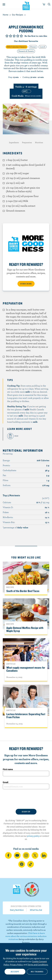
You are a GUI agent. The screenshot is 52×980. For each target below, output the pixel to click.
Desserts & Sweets (26, 51)
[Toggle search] (49, 4)
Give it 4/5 (18, 36)
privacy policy (33, 836)
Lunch (43, 47)
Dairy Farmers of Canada (26, 6)
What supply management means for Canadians (26, 669)
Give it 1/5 (7, 36)
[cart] (44, 4)
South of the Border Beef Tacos (23, 591)
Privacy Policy (16, 965)
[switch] (26, 94)
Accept (15, 972)
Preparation (27, 142)
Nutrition (39, 142)
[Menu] (4, 4)
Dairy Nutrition (17, 910)
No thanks (37, 972)
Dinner (33, 47)
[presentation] (26, 799)
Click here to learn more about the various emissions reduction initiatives (26, 936)
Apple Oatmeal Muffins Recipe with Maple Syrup (25, 629)
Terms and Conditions (38, 965)
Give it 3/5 (14, 36)
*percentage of (15, 527)
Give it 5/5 (21, 36)
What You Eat (36, 910)
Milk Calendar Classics (17, 47)
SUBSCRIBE (26, 284)
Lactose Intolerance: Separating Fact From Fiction (26, 716)
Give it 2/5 (11, 36)
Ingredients (14, 142)
